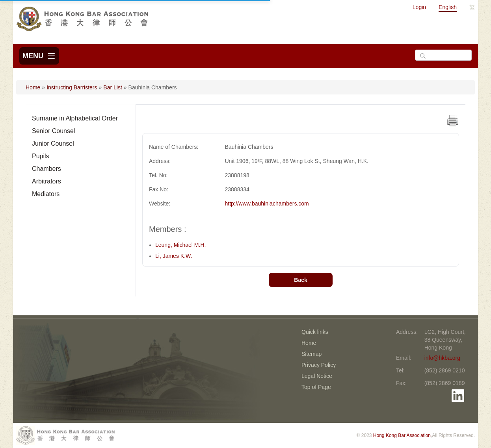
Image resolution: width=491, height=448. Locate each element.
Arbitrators (46, 181)
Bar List (113, 87)
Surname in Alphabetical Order (75, 118)
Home (33, 87)
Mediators (46, 194)
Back (300, 280)
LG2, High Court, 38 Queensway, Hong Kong (445, 340)
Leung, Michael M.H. (180, 245)
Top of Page (316, 387)
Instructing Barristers (72, 87)
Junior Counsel (53, 143)
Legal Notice (317, 376)
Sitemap (312, 354)
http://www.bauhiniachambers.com (267, 204)
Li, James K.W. (174, 256)
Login (419, 7)
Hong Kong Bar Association (402, 435)
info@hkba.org (442, 358)
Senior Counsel (53, 131)
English (448, 7)
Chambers (46, 169)
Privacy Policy (319, 365)
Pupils (41, 156)
